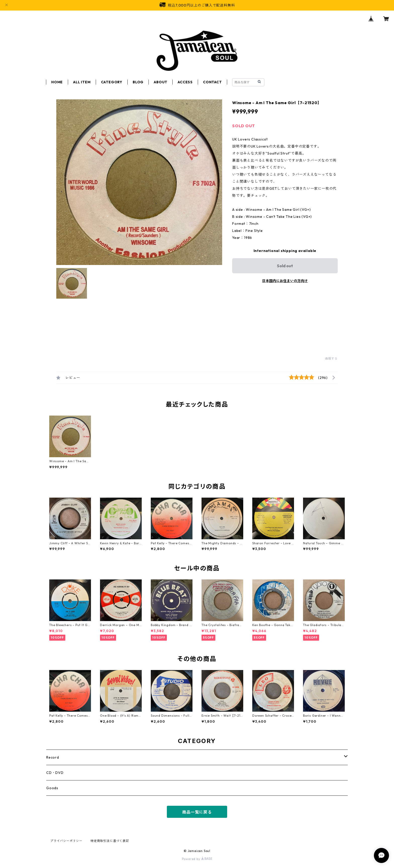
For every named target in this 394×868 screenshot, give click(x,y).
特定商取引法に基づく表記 (110, 841)
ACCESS (185, 82)
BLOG (138, 82)
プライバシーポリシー (66, 841)
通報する (331, 358)
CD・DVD (55, 773)
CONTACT (212, 82)
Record (53, 757)
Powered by (197, 859)
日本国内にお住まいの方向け (285, 281)
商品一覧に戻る (197, 812)
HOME (57, 82)
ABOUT (161, 82)
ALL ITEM (82, 82)
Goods (52, 788)
